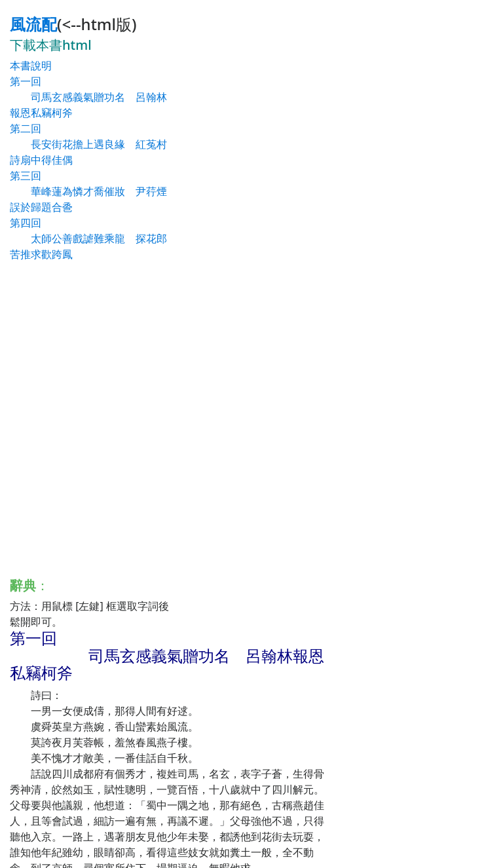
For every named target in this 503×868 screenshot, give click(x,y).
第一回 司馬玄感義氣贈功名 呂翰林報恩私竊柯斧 (88, 97)
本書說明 (31, 66)
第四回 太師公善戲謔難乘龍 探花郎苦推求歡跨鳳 (88, 238)
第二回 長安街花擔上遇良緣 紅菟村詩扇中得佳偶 (88, 144)
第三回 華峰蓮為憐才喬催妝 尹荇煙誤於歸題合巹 (88, 191)
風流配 (33, 24)
